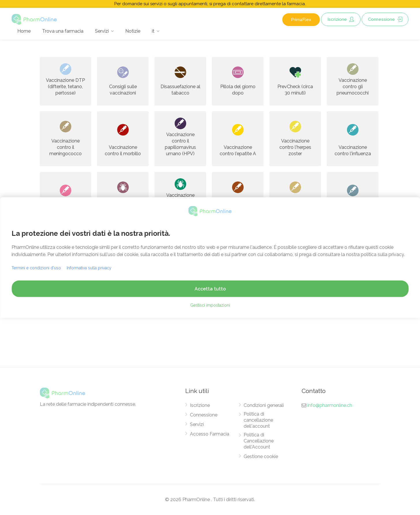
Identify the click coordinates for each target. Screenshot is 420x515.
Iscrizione (341, 19)
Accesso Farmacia (210, 434)
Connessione (385, 19)
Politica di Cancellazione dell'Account (259, 441)
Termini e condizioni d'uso (36, 268)
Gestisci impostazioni (210, 305)
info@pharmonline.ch (330, 405)
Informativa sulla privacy (89, 268)
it (153, 31)
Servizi (102, 31)
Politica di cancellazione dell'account (258, 420)
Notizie (133, 31)
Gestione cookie (261, 456)
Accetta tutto (210, 289)
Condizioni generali (264, 405)
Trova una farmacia (63, 31)
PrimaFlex (301, 20)
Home (24, 31)
